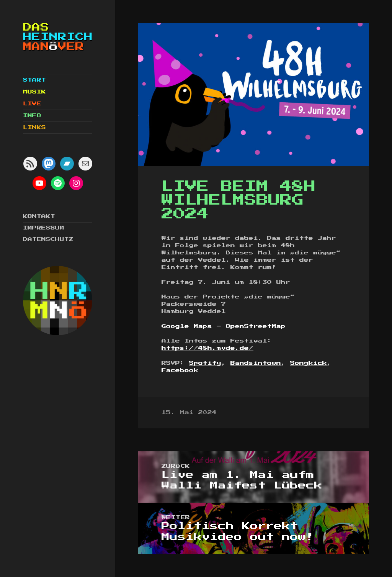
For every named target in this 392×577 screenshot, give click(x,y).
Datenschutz (48, 239)
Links (34, 128)
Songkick (309, 363)
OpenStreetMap (256, 326)
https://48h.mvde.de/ (207, 348)
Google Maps (187, 326)
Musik (34, 92)
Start (34, 80)
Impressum (44, 228)
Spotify (205, 363)
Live (32, 104)
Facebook (180, 370)
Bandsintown (256, 363)
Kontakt (39, 216)
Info (32, 116)
